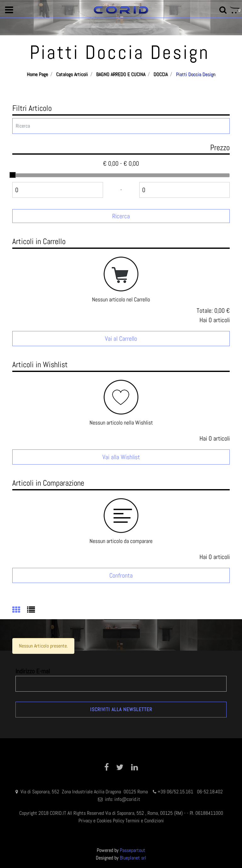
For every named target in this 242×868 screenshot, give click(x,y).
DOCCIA (161, 74)
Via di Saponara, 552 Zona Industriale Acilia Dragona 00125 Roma (85, 792)
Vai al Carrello (121, 339)
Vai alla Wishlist (121, 457)
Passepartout (133, 850)
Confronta (121, 575)
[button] (9, 10)
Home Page (37, 74)
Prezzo (220, 148)
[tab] (20, 610)
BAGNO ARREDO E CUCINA (121, 74)
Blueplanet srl (133, 858)
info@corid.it (127, 799)
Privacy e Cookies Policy (101, 821)
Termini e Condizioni (145, 821)
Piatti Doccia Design (196, 74)
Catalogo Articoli (72, 74)
